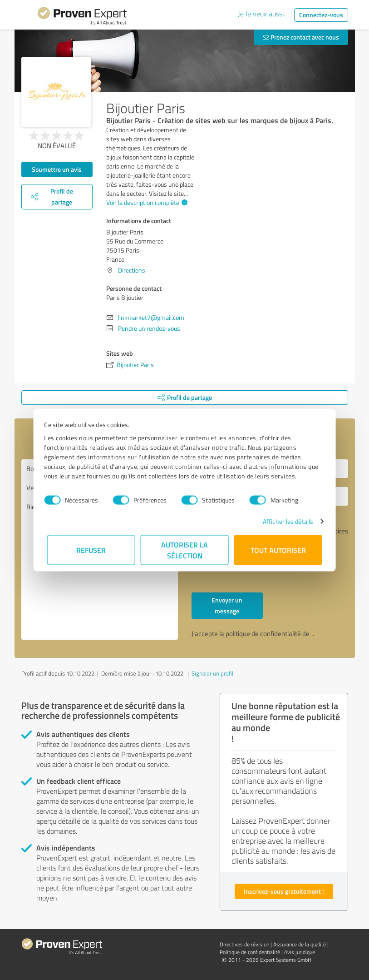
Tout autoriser (278, 550)
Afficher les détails (285, 521)
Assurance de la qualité (300, 944)
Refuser (91, 550)
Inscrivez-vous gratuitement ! (284, 891)
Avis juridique (300, 952)
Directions (132, 270)
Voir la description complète (146, 202)
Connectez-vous (321, 15)
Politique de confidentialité (250, 952)
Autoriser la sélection (184, 550)
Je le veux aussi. (261, 14)
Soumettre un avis (57, 169)
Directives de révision (244, 944)
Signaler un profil (212, 673)
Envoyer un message (227, 605)
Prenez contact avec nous (301, 37)
